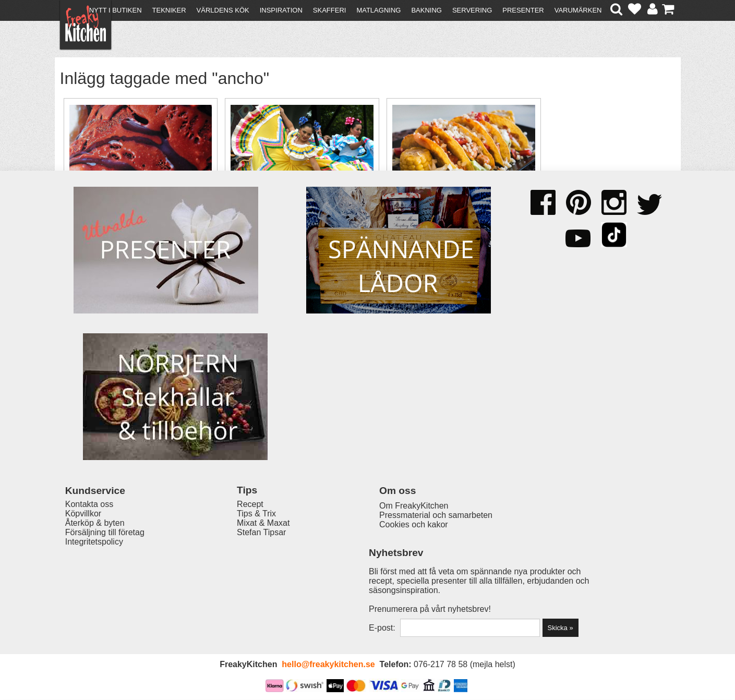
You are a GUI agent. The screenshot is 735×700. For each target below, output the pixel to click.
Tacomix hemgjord (425, 214)
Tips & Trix (233, 577)
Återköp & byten (95, 587)
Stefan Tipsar (238, 596)
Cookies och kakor (364, 588)
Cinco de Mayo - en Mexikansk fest (274, 220)
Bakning (426, 10)
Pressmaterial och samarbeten (386, 578)
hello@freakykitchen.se (328, 665)
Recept (227, 568)
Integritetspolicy (94, 605)
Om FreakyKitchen (364, 569)
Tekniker (169, 10)
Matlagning (378, 10)
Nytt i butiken (116, 10)
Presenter (523, 10)
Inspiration (281, 10)
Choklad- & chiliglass (124, 214)
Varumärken (578, 10)
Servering (472, 10)
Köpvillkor (83, 577)
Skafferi (330, 10)
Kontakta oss (89, 568)
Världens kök (223, 10)
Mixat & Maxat (240, 587)
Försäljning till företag (105, 596)
